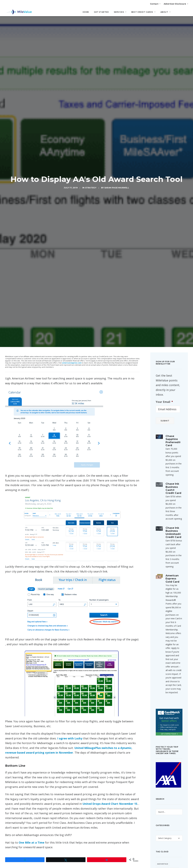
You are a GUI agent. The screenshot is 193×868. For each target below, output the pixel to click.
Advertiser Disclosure (176, 4)
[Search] (186, 13)
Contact (155, 4)
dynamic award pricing (51, 838)
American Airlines (29, 838)
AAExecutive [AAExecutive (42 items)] (162, 831)
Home (86, 12)
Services (120, 12)
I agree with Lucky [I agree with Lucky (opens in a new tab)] (70, 700)
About (165, 12)
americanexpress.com (72, 324)
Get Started (101, 12)
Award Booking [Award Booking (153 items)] (173, 860)
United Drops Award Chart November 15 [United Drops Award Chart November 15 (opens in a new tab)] (110, 765)
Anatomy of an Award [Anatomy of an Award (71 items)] (167, 854)
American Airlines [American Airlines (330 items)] (165, 843)
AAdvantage (12, 838)
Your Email (164, 363)
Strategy (91, 169)
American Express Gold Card (172, 540)
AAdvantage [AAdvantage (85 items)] (163, 825)
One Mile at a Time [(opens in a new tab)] (32, 804)
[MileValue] (19, 12)
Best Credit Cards (143, 12)
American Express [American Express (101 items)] (165, 848)
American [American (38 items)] (161, 837)
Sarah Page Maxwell (117, 169)
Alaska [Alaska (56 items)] (175, 831)
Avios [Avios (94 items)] (160, 860)
